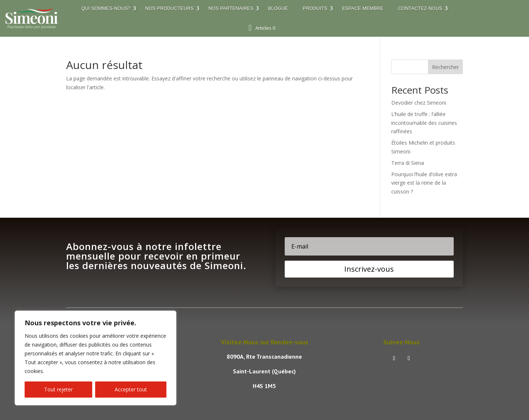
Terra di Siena (408, 163)
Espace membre (363, 8)
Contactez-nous (420, 8)
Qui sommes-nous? (106, 8)
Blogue (278, 8)
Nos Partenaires (231, 8)
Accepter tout (131, 389)
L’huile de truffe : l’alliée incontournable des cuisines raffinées (424, 123)
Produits (315, 8)
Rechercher (445, 67)
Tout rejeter (58, 389)
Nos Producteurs (169, 8)
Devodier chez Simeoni (419, 103)
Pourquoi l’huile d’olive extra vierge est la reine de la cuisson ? (424, 183)
